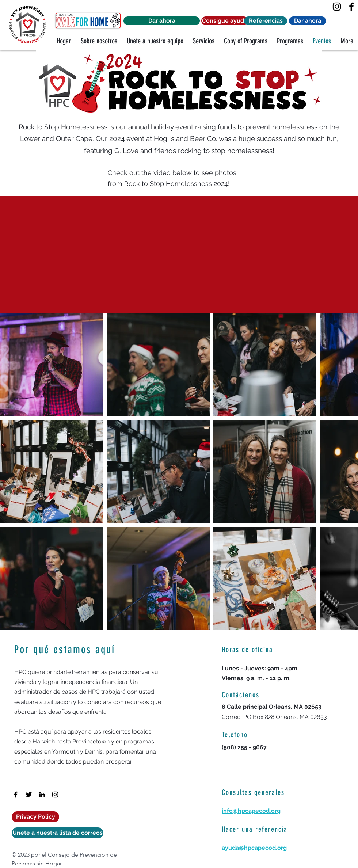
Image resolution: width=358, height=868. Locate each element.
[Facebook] (351, 7)
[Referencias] (266, 21)
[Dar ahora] (162, 21)
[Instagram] (337, 7)
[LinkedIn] (42, 795)
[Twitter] (29, 795)
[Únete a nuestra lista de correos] (58, 833)
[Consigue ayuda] (225, 21)
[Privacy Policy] (35, 817)
